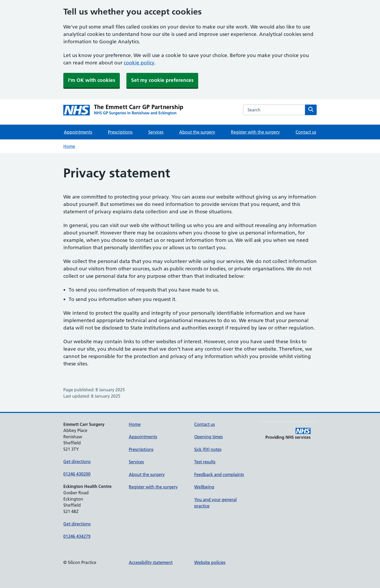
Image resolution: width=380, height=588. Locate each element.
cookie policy (139, 63)
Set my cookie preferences (162, 80)
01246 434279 (77, 536)
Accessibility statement (151, 562)
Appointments (78, 132)
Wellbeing (204, 487)
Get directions (77, 462)
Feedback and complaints (219, 474)
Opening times (208, 437)
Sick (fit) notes (208, 449)
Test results (205, 462)
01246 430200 (77, 474)
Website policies (210, 562)
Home (69, 146)
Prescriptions (120, 132)
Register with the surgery (255, 132)
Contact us (306, 132)
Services (156, 132)
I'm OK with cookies (92, 80)
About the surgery (197, 132)
